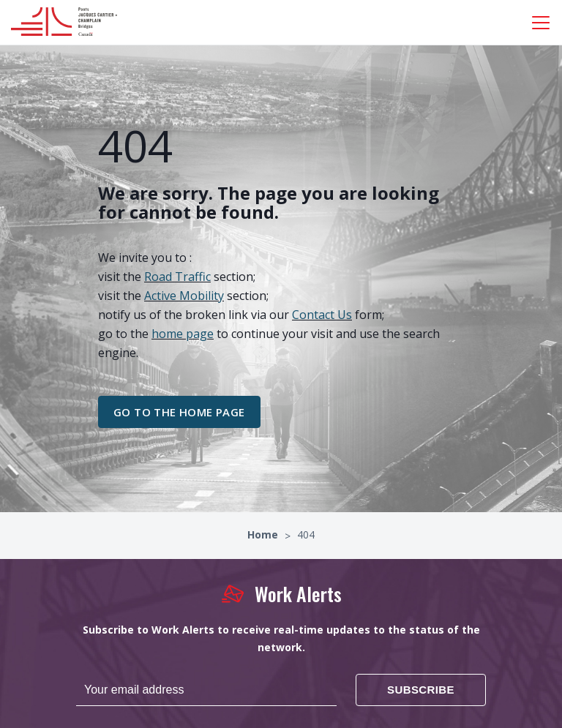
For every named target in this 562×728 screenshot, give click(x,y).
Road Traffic (177, 277)
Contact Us (322, 315)
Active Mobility (184, 296)
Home (264, 534)
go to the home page (179, 412)
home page (183, 334)
